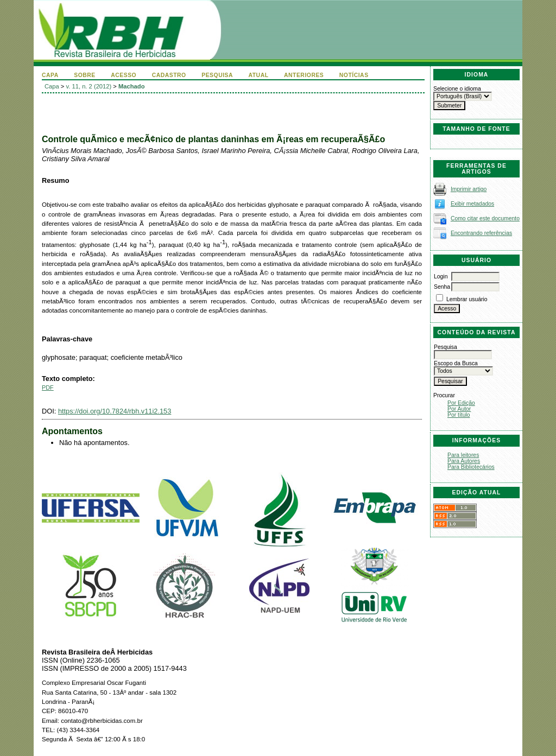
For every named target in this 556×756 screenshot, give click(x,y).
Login (441, 277)
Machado (132, 86)
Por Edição (461, 403)
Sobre (85, 75)
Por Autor (459, 409)
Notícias (354, 75)
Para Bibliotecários (471, 467)
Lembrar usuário (467, 299)
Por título (459, 415)
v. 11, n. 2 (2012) (89, 86)
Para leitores (463, 455)
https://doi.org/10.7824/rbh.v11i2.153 (115, 411)
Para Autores (464, 461)
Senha (442, 287)
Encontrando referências (481, 233)
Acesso (124, 75)
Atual (259, 75)
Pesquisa (217, 75)
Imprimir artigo (469, 189)
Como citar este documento (485, 218)
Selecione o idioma (457, 89)
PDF (48, 387)
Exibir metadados (472, 204)
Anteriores (304, 75)
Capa (50, 75)
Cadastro (169, 75)
